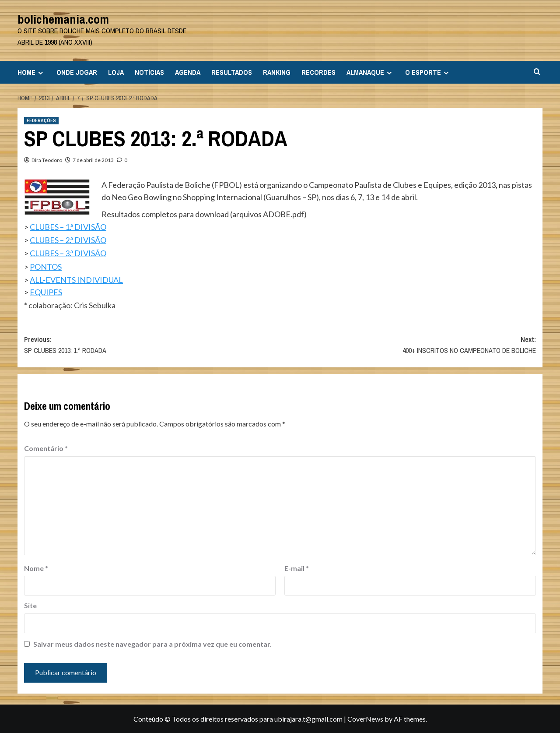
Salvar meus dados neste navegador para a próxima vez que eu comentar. (152, 644)
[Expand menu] (40, 73)
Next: (408, 345)
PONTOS (46, 267)
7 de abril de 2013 (93, 160)
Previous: (152, 345)
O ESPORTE (428, 72)
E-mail (297, 568)
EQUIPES (46, 292)
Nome (36, 568)
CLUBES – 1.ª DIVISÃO (68, 227)
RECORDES (318, 72)
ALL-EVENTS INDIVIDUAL (76, 280)
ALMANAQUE (370, 72)
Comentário (46, 448)
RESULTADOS (232, 72)
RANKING (277, 72)
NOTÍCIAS (149, 72)
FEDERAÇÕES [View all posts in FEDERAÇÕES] (41, 120)
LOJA (116, 72)
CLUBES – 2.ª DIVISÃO (68, 240)
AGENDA (188, 72)
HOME (31, 72)
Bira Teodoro (47, 160)
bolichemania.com (63, 19)
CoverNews (365, 719)
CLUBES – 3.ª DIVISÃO (68, 253)
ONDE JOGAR (77, 72)
